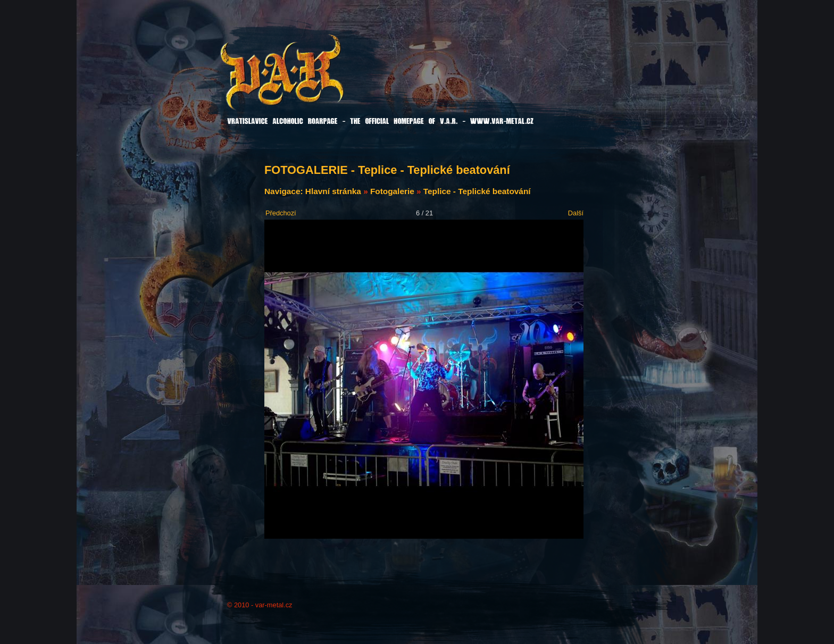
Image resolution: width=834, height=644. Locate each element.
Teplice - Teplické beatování (477, 191)
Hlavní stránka (333, 191)
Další (576, 213)
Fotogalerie (392, 191)
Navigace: (285, 191)
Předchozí (281, 213)
